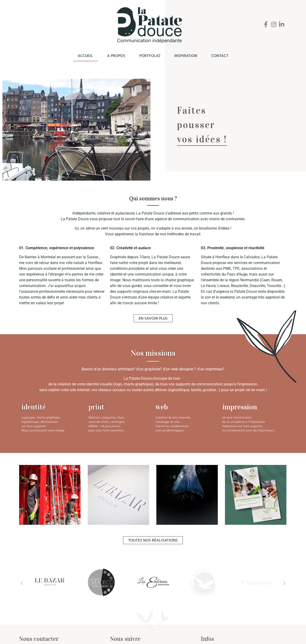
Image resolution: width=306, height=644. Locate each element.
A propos (116, 56)
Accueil (85, 56)
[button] (22, 583)
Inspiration (186, 56)
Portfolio (150, 56)
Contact (220, 56)
